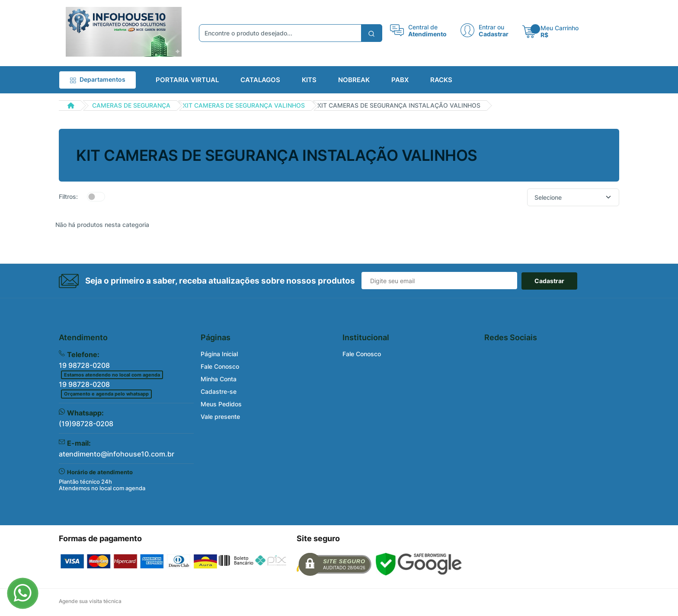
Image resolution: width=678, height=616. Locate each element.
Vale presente (220, 417)
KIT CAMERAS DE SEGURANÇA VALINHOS (244, 105)
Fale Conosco (220, 366)
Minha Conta (219, 379)
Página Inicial (219, 354)
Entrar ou (491, 27)
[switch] (96, 197)
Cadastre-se (219, 391)
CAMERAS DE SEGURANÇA (131, 105)
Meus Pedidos (221, 404)
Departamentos (98, 79)
